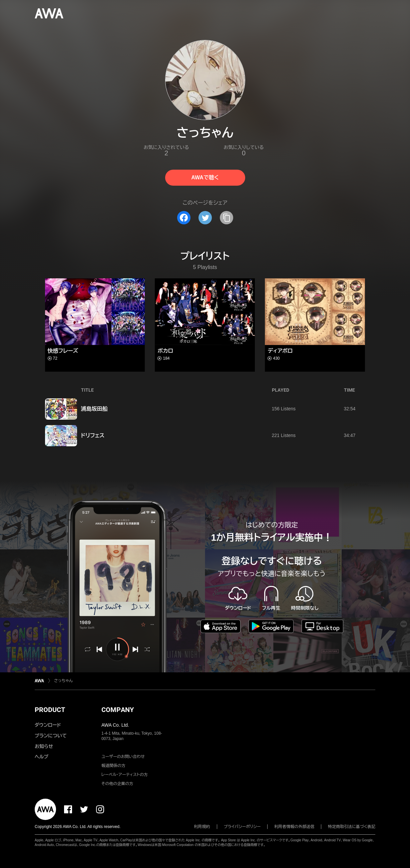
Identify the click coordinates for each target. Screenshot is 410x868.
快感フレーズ (63, 351)
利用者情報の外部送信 (294, 827)
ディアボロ (280, 351)
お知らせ (44, 746)
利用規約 (202, 827)
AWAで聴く (205, 177)
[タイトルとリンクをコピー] (227, 218)
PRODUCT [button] (50, 710)
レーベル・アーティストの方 (125, 775)
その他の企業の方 (117, 784)
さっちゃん (63, 681)
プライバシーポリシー (242, 827)
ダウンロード (48, 725)
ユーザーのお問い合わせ (123, 757)
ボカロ (165, 351)
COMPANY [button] (118, 710)
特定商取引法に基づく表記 (352, 827)
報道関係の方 (113, 766)
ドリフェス (93, 435)
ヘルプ (42, 757)
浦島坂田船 (94, 409)
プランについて (51, 736)
